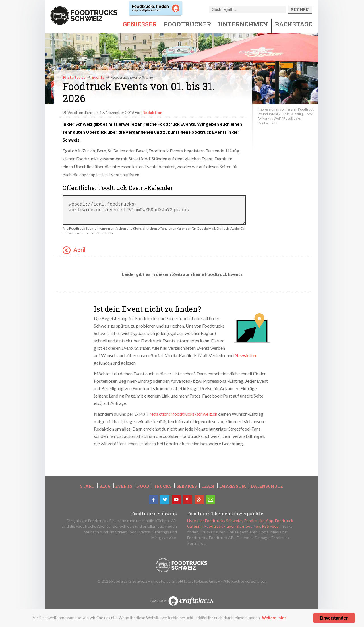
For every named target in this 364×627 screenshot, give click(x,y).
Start (87, 486)
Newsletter (246, 355)
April (79, 250)
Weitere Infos (274, 619)
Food (143, 486)
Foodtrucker (187, 24)
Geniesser (140, 24)
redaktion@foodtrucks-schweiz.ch (183, 414)
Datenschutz (267, 486)
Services (187, 486)
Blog (105, 486)
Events (98, 77)
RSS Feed (270, 526)
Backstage (294, 24)
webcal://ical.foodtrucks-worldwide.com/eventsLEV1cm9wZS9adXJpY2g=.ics (154, 210)
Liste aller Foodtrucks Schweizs (215, 521)
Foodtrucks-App (259, 521)
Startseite (74, 77)
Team (208, 486)
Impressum (233, 486)
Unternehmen (243, 24)
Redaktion (152, 112)
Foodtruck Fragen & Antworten (232, 526)
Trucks (163, 486)
